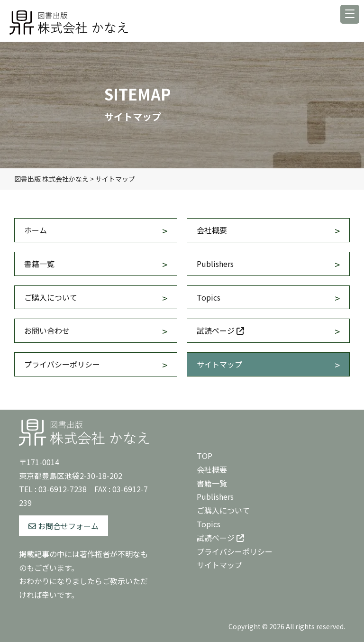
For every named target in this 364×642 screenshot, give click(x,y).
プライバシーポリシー (62, 364)
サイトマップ (219, 364)
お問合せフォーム (64, 526)
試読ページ (220, 330)
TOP (205, 456)
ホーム (36, 230)
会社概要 (212, 230)
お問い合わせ (47, 330)
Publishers (215, 264)
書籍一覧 (39, 264)
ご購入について (51, 297)
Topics (209, 297)
